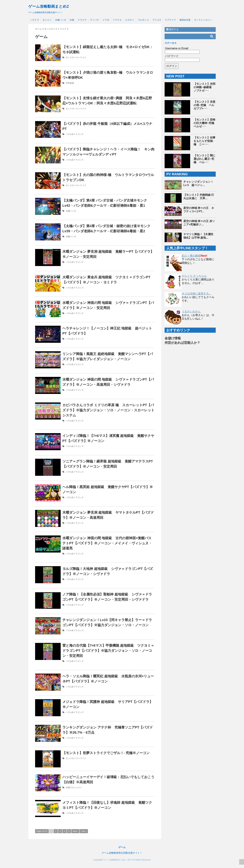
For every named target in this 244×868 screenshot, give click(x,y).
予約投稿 (70, 83)
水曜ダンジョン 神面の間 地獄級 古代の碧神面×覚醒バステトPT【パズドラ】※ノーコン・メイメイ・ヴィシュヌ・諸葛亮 (107, 543)
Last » (84, 831)
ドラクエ (117, 20)
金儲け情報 (173, 338)
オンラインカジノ (203, 20)
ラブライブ (170, 20)
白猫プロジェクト (74, 788)
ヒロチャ (130, 20)
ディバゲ (95, 20)
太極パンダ (61, 20)
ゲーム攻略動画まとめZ (49, 6)
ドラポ (106, 20)
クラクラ (82, 20)
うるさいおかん (191, 311)
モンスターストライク (76, 57)
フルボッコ (143, 20)
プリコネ (157, 20)
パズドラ (35, 20)
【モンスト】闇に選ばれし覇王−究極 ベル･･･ (204, 159)
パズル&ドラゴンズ (75, 134)
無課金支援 (185, 20)
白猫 (72, 20)
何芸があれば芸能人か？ (182, 343)
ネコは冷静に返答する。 (197, 294)
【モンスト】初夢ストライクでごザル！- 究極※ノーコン (106, 753)
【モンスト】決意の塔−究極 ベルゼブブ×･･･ (204, 105)
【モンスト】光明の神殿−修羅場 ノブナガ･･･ (204, 87)
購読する (172, 29)
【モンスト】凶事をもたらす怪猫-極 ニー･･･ (204, 141)
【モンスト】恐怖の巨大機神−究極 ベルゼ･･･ (205, 123)
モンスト (47, 20)
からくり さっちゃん (194, 276)
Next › (75, 831)
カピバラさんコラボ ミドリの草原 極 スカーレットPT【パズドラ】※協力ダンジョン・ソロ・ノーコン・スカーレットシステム (108, 410)
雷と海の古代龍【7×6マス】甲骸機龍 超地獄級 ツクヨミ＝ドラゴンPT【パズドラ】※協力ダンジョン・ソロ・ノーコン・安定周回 (108, 651)
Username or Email (177, 48)
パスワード (172, 56)
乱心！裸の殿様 (191, 256)
